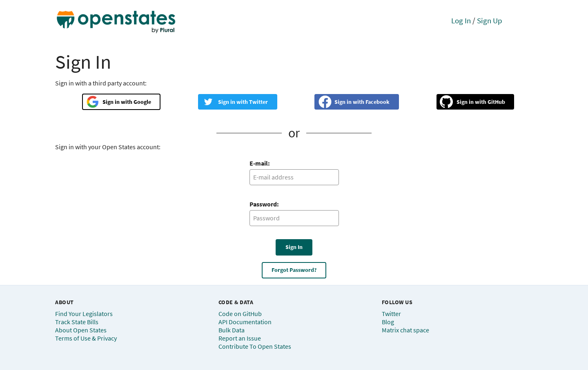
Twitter (258, 102)
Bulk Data (232, 330)
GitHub (496, 102)
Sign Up (490, 20)
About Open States (81, 330)
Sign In (294, 247)
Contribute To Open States (255, 346)
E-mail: (260, 163)
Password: (264, 204)
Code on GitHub (240, 314)
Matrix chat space (405, 330)
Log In (461, 20)
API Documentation (245, 322)
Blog (388, 322)
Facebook (378, 102)
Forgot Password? (294, 270)
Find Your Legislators (84, 314)
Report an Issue (240, 338)
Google (142, 102)
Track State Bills (77, 322)
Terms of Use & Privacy (86, 338)
